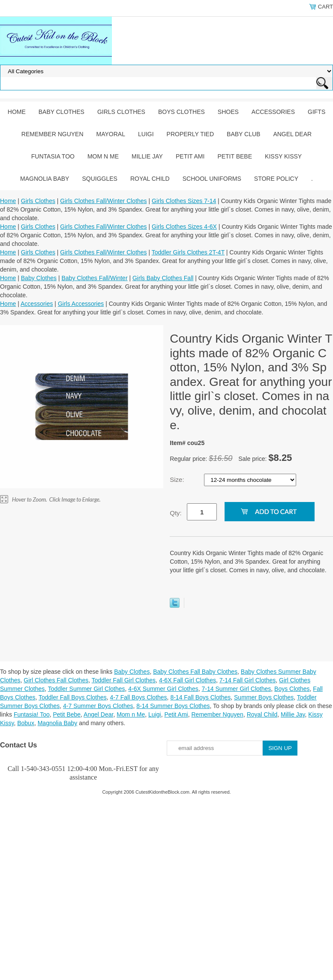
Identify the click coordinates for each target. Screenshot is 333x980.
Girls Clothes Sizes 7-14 (184, 201)
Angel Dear (292, 134)
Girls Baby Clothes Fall (163, 278)
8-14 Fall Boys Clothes (200, 697)
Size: (178, 480)
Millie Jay (147, 156)
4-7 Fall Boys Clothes (139, 697)
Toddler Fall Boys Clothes (73, 697)
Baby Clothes (61, 112)
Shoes (228, 112)
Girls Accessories (81, 304)
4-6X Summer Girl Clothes (163, 689)
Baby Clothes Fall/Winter (94, 278)
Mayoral (111, 134)
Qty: (176, 513)
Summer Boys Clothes (264, 697)
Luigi (146, 134)
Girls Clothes (121, 112)
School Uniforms (212, 179)
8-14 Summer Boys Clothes (173, 706)
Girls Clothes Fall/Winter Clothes (103, 201)
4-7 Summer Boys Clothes (98, 706)
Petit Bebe (235, 156)
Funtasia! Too (32, 714)
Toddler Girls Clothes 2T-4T (188, 252)
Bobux (26, 723)
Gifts (316, 112)
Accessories (273, 112)
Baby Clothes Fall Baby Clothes (195, 672)
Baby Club (243, 134)
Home (17, 112)
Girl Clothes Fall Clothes (56, 680)
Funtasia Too (53, 156)
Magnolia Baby (45, 179)
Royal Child (150, 179)
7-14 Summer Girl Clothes (236, 689)
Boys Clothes (181, 112)
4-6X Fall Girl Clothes (187, 680)
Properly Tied (190, 134)
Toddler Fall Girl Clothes (124, 680)
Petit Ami (190, 156)
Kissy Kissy (283, 156)
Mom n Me (103, 156)
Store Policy (276, 179)
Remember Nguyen (52, 134)
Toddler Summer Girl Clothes (87, 689)
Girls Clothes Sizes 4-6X (184, 227)
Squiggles (99, 179)
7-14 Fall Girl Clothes (248, 680)
